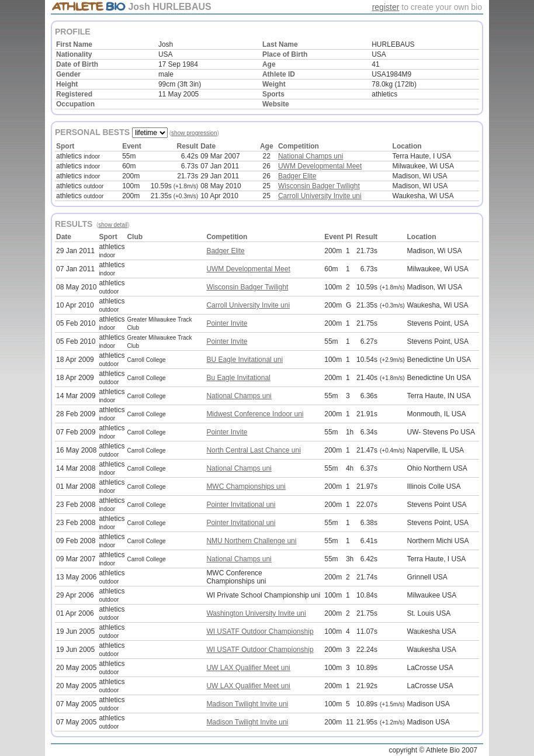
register (386, 7)
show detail (113, 225)
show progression (194, 133)
